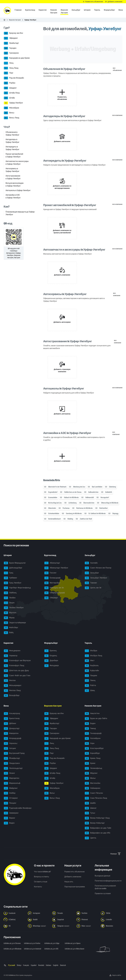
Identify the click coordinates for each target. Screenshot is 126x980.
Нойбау (10, 793)
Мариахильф (12, 783)
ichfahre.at (12, 975)
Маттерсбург (52, 583)
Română (41, 965)
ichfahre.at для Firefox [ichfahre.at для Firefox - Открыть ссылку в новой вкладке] (32, 943)
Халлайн (91, 563)
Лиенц (90, 681)
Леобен (10, 598)
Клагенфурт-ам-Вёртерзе (17, 661)
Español (34, 965)
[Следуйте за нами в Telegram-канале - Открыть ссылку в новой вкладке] (63, 926)
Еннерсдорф (52, 578)
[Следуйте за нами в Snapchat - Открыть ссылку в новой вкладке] (63, 920)
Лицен (9, 603)
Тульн (90, 813)
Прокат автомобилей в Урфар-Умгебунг (14, 155)
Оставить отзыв (41, 882)
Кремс (90, 763)
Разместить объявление (75, 872)
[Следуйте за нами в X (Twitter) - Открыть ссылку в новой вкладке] (14, 920)
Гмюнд (90, 729)
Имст (90, 661)
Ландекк (91, 676)
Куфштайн (92, 671)
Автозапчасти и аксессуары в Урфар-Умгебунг (17, 163)
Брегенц (51, 651)
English (56, 965)
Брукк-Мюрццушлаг (15, 563)
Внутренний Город (14, 753)
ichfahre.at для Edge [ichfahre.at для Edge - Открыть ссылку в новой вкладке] (52, 943)
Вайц (9, 633)
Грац (9, 573)
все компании (117, 115)
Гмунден (10, 48)
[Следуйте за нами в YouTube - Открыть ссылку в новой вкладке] (87, 913)
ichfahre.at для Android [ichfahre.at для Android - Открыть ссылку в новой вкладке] (33, 949)
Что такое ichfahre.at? (42, 872)
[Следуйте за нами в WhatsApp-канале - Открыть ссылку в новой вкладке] (39, 926)
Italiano (49, 965)
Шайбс (90, 803)
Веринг (10, 818)
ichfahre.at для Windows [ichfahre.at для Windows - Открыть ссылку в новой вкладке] (12, 949)
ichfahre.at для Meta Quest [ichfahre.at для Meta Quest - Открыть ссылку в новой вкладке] (74, 949)
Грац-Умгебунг (13, 583)
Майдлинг (11, 788)
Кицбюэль (92, 666)
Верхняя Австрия (15, 20)
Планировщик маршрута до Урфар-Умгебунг (20, 213)
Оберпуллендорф (55, 593)
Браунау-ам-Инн (13, 33)
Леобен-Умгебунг (14, 608)
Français (26, 965)
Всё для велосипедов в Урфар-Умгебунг (15, 184)
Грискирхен (11, 53)
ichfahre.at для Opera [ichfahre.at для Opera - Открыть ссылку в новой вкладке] (73, 943)
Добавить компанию (73, 877)
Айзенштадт (52, 563)
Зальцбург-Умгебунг (96, 578)
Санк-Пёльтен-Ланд (96, 798)
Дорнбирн (51, 661)
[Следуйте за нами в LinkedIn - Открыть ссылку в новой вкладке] (112, 920)
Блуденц (51, 656)
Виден (9, 823)
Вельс (9, 113)
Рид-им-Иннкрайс (14, 78)
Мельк (90, 778)
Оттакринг (11, 798)
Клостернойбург (94, 748)
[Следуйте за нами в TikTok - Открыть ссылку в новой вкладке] (112, 913)
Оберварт (51, 598)
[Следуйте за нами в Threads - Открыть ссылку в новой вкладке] (63, 913)
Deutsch (63, 965)
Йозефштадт (12, 758)
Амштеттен (92, 714)
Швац (90, 691)
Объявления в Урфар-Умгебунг (12, 134)
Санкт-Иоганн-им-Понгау (98, 568)
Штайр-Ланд (12, 93)
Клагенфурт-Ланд (14, 666)
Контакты (38, 887)
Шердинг (10, 88)
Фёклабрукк (11, 108)
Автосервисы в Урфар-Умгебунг (12, 170)
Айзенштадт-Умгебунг (56, 568)
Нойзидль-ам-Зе (54, 588)
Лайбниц (10, 593)
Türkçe (19, 965)
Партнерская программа (75, 887)
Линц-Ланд (11, 68)
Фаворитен (11, 733)
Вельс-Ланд (11, 118)
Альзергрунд (12, 714)
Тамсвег (91, 583)
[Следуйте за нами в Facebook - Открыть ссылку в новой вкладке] (14, 913)
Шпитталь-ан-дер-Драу (16, 671)
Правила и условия (103, 893)
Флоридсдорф (13, 738)
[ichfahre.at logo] (7, 10)
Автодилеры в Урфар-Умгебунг (12, 141)
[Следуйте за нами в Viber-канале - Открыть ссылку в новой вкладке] (87, 926)
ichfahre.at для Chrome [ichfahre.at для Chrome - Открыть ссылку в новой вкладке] (12, 943)
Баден (90, 724)
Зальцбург (92, 573)
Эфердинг (11, 38)
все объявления (117, 69)
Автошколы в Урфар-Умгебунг (18, 190)
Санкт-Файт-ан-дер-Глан (17, 676)
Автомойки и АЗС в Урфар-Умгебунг (13, 196)
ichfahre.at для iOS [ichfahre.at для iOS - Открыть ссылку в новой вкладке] (51, 949)
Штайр (9, 98)
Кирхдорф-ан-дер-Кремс (17, 58)
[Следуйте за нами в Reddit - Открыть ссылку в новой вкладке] (39, 920)
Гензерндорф (93, 733)
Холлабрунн (93, 738)
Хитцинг (10, 748)
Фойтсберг (11, 628)
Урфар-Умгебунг (13, 103)
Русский (12, 965)
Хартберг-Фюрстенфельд (17, 588)
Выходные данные (102, 876)
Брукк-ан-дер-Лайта (96, 719)
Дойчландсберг (13, 568)
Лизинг (9, 773)
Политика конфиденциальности (108, 881)
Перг (9, 73)
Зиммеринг (11, 813)
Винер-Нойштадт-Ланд (97, 818)
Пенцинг (10, 803)
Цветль (90, 838)
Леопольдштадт (13, 768)
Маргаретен (12, 778)
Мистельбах (93, 783)
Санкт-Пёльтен (94, 793)
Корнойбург (92, 753)
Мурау (9, 618)
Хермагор (11, 656)
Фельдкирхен (12, 651)
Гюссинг (50, 573)
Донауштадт (12, 729)
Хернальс (11, 743)
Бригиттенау (12, 719)
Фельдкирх (52, 666)
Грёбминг (10, 578)
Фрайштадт (11, 43)
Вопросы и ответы (42, 877)
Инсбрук (91, 651)
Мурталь (10, 613)
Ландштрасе (12, 763)
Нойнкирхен (92, 788)
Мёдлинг (91, 773)
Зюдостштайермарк (15, 623)
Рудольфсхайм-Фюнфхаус (18, 808)
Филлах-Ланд (12, 691)
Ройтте (90, 686)
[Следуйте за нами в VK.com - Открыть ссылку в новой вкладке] (14, 926)
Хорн (90, 743)
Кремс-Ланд (93, 758)
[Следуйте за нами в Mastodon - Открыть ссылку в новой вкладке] (112, 926)
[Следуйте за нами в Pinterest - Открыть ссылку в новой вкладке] (87, 920)
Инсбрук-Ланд (93, 656)
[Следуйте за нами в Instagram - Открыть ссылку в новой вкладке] (39, 913)
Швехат (91, 808)
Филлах (10, 681)
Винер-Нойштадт (95, 823)
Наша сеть (69, 882)
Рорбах (10, 83)
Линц (9, 63)
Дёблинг (10, 724)
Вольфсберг (12, 696)
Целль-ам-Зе (93, 588)
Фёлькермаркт (13, 686)
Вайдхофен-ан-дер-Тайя (98, 828)
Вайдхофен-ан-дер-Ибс (98, 833)
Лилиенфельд (93, 768)
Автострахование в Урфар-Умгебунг (13, 177)
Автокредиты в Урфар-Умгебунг (12, 148)
